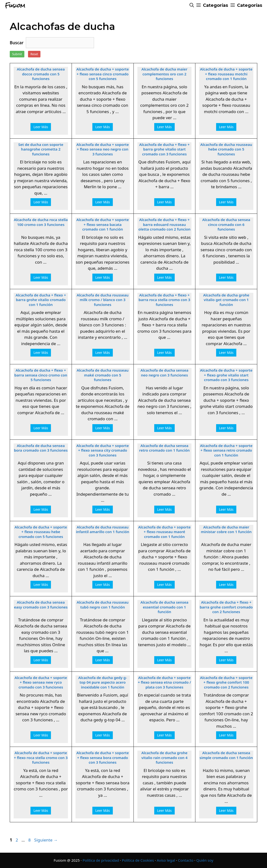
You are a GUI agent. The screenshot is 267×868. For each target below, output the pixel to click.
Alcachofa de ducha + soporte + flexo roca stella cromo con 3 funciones (41, 758)
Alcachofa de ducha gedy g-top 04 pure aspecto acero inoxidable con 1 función (103, 682)
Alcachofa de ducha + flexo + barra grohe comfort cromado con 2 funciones (226, 607)
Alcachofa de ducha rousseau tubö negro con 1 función (103, 605)
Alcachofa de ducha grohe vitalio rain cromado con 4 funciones (164, 758)
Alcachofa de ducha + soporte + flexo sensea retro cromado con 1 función (226, 450)
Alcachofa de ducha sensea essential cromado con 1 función (165, 607)
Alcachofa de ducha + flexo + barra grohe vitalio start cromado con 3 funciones (165, 149)
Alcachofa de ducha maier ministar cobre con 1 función (226, 530)
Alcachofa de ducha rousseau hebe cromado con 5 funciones (226, 149)
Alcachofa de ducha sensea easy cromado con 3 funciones (41, 605)
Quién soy (205, 860)
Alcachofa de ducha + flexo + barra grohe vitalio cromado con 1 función (41, 300)
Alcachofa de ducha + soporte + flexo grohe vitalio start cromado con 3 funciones (226, 375)
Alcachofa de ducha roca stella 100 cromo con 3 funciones (41, 222)
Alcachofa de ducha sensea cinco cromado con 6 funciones (226, 224)
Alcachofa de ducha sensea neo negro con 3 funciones (165, 373)
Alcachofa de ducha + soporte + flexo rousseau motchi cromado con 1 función (226, 74)
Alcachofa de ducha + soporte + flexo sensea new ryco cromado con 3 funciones (41, 682)
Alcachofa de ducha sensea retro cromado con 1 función (164, 448)
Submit (17, 54)
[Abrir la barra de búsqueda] (192, 5)
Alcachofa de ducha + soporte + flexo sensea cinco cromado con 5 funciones (103, 74)
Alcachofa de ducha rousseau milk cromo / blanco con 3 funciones (103, 300)
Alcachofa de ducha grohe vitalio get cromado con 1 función (226, 300)
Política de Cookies (138, 860)
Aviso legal (166, 860)
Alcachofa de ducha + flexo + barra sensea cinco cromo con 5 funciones (41, 375)
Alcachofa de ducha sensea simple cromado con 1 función (226, 755)
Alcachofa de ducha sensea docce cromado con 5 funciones (41, 74)
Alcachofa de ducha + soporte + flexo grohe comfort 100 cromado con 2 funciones (226, 682)
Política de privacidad (101, 860)
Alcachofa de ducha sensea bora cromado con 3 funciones (41, 448)
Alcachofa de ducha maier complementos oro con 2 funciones (165, 74)
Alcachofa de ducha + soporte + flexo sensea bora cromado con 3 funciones (103, 758)
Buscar (17, 43)
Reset (34, 54)
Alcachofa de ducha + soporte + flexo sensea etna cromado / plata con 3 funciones (164, 682)
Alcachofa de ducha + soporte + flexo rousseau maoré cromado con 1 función (164, 532)
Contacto (186, 860)
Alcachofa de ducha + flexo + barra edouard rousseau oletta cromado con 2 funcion (164, 224)
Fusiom (15, 5)
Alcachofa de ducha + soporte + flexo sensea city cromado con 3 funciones (103, 450)
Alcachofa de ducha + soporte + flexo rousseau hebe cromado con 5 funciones (41, 532)
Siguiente (46, 840)
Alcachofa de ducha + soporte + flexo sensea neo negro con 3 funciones (103, 149)
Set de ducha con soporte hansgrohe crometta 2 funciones (41, 149)
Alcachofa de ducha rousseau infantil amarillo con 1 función (103, 530)
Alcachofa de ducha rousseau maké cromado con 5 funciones (103, 375)
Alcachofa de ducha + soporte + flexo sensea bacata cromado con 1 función (103, 224)
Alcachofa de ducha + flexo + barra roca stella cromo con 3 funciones (164, 300)
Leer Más (41, 127)
